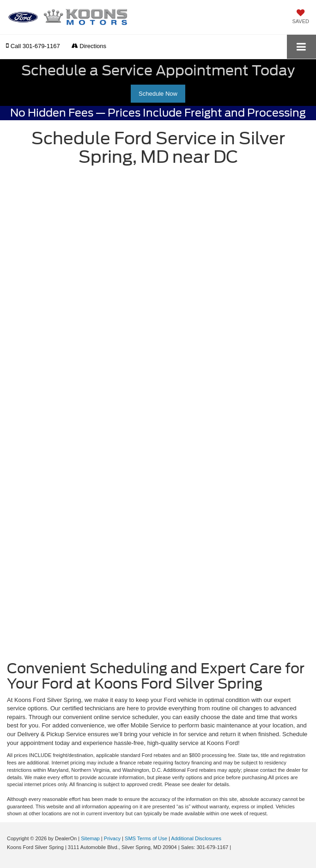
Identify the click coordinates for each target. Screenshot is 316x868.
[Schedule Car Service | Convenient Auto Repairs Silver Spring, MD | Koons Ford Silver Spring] (158, 412)
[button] (33, 46)
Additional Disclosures (196, 838)
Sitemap (90, 838)
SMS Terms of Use (146, 838)
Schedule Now (158, 94)
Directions (89, 46)
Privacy (112, 838)
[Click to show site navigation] (301, 47)
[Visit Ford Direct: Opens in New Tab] (235, 847)
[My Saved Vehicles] (301, 17)
